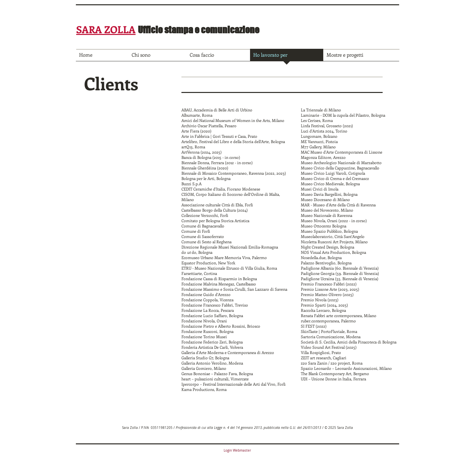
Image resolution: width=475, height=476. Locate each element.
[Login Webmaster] (237, 451)
